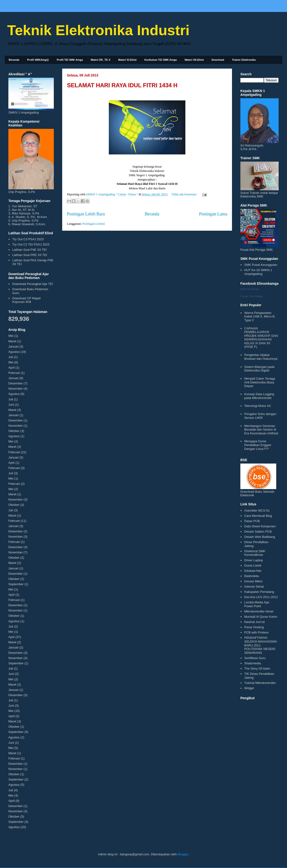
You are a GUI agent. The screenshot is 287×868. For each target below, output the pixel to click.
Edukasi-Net (253, 571)
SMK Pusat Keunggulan (261, 265)
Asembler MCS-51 (257, 510)
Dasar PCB (252, 521)
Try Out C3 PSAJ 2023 (28, 239)
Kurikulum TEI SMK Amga (161, 60)
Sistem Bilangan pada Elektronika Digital (259, 369)
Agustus (14, 352)
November (16, 389)
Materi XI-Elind (127, 60)
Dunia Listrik (253, 565)
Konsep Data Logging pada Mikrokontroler (259, 396)
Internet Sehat (254, 587)
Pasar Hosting (254, 627)
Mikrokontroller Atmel (259, 611)
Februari (14, 373)
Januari (14, 347)
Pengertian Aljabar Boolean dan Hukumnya (261, 357)
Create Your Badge (251, 296)
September (16, 584)
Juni (11, 405)
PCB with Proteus (256, 632)
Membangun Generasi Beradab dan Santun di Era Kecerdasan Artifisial (261, 430)
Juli (11, 357)
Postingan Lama (213, 214)
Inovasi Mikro (253, 581)
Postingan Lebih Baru (86, 214)
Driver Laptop (254, 560)
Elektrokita (251, 576)
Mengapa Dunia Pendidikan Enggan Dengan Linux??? (258, 445)
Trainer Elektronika (244, 60)
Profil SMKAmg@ (38, 60)
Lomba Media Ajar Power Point (257, 604)
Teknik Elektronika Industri (98, 30)
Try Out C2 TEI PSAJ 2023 (31, 244)
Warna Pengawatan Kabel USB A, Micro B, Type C (260, 317)
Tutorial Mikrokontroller (260, 683)
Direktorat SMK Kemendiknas (255, 553)
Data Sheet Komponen (260, 526)
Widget (249, 688)
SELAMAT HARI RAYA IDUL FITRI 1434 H (122, 85)
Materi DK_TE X (100, 60)
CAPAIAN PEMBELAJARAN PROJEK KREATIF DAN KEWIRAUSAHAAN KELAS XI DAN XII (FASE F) (261, 338)
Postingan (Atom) (94, 224)
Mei (11, 336)
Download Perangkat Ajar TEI (33, 284)
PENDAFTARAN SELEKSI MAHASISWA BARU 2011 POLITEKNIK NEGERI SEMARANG (260, 645)
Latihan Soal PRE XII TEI (30, 255)
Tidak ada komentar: (184, 194)
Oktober (14, 431)
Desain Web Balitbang (259, 537)
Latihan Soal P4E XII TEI (29, 250)
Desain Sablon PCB (258, 532)
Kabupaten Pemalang (259, 592)
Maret (12, 341)
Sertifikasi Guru (255, 658)
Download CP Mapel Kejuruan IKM (26, 300)
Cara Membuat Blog (258, 516)
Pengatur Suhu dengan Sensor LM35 (260, 416)
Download (218, 60)
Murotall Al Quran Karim (261, 617)
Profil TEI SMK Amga (70, 60)
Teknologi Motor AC (258, 406)
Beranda (14, 60)
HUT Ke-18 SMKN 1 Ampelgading (258, 272)
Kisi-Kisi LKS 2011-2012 (261, 597)
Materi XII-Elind (194, 60)
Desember (16, 383)
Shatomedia (252, 663)
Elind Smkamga (250, 289)
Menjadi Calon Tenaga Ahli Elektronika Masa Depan (260, 382)
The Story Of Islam (257, 669)
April (11, 368)
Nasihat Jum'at (254, 622)
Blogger (183, 854)
